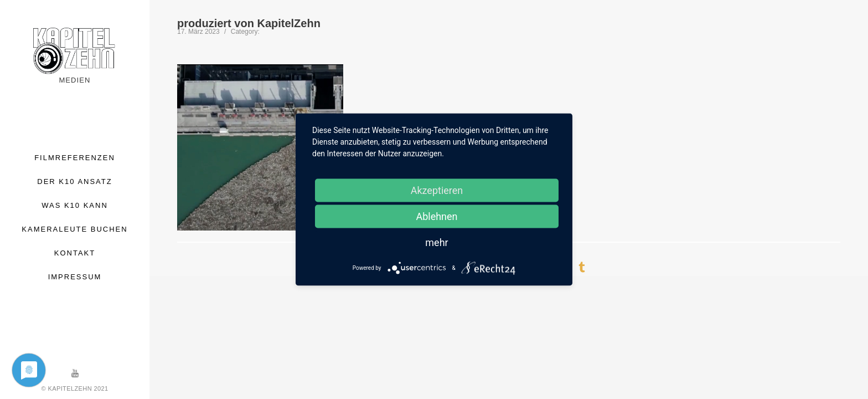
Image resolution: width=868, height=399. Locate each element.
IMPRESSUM (75, 277)
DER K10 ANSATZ (74, 181)
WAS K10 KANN (75, 205)
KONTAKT (75, 253)
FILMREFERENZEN (75, 158)
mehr (436, 242)
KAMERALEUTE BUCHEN (74, 229)
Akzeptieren (437, 190)
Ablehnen (436, 216)
